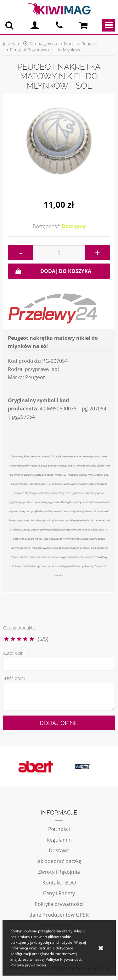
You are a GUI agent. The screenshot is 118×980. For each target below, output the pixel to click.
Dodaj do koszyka (66, 271)
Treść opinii (14, 678)
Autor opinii (14, 653)
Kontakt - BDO (59, 883)
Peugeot (90, 44)
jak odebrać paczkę (59, 861)
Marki (69, 44)
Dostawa (59, 850)
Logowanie (35, 25)
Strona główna (43, 44)
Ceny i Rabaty (59, 893)
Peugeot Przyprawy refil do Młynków (45, 50)
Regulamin (59, 840)
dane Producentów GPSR (59, 915)
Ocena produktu (19, 628)
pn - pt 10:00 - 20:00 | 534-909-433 (59, 25)
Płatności (59, 829)
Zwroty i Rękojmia (59, 872)
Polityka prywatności (59, 904)
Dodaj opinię (59, 723)
